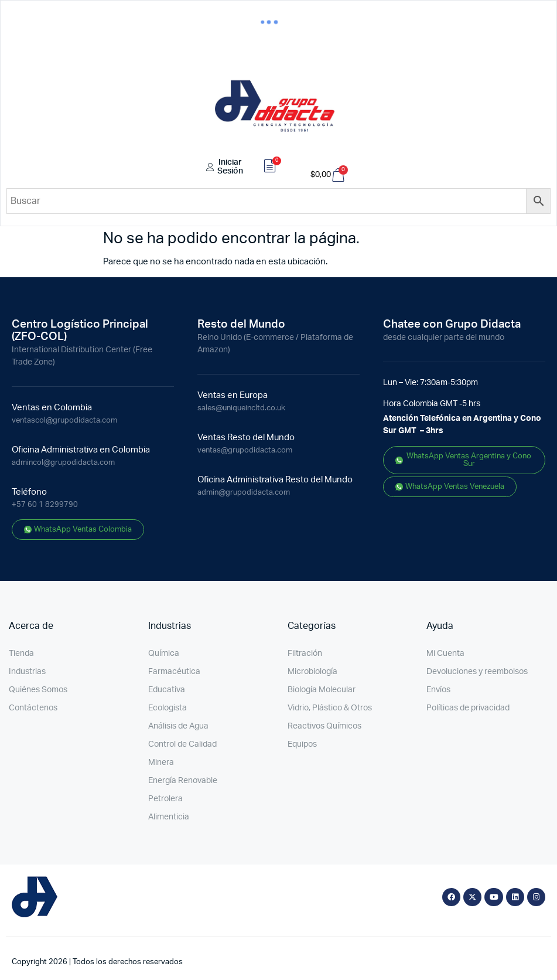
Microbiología (312, 672)
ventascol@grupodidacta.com (64, 421)
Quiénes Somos (38, 690)
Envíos (438, 690)
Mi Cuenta (445, 654)
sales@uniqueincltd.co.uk (241, 408)
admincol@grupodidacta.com (63, 463)
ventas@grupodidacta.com (245, 450)
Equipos (302, 744)
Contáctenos (33, 708)
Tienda (21, 654)
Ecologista (168, 708)
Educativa (167, 690)
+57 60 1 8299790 (45, 505)
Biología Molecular (322, 690)
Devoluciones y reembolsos (477, 672)
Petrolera (165, 799)
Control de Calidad (182, 744)
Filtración (305, 654)
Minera (161, 763)
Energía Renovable (183, 781)
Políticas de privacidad (468, 708)
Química (164, 654)
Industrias (27, 672)
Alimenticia (169, 817)
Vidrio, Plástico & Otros (330, 708)
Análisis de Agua (178, 726)
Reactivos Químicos (324, 726)
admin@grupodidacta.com (244, 493)
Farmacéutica (174, 672)
